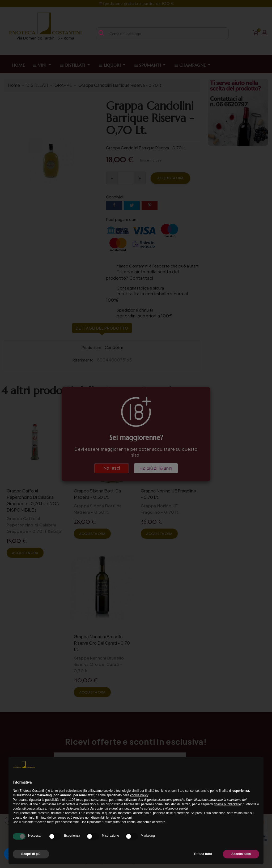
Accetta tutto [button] (241, 854)
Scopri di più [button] (31, 854)
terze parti (83, 800)
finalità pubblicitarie (227, 804)
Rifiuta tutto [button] (203, 854)
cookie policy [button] (139, 795)
